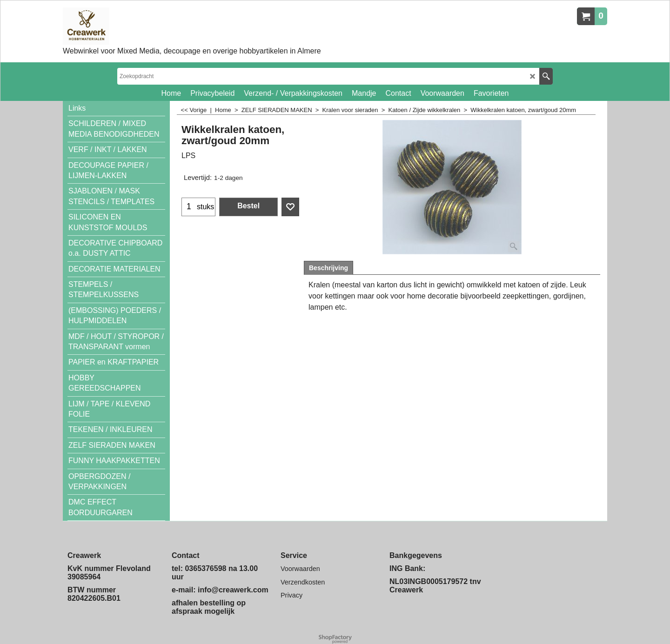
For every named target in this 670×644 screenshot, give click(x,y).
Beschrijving (328, 268)
